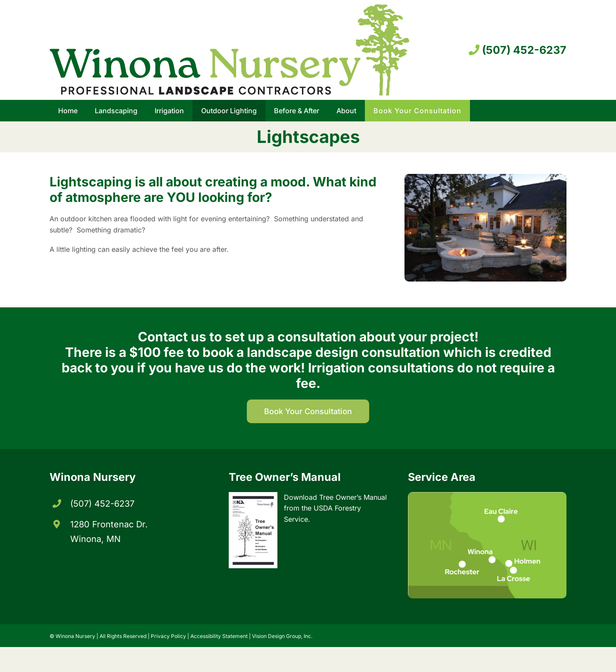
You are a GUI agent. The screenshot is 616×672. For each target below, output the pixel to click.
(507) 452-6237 (518, 50)
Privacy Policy (168, 636)
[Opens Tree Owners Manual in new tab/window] (308, 526)
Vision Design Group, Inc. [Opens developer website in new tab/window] (282, 636)
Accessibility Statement (219, 636)
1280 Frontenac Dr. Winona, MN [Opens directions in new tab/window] (109, 532)
